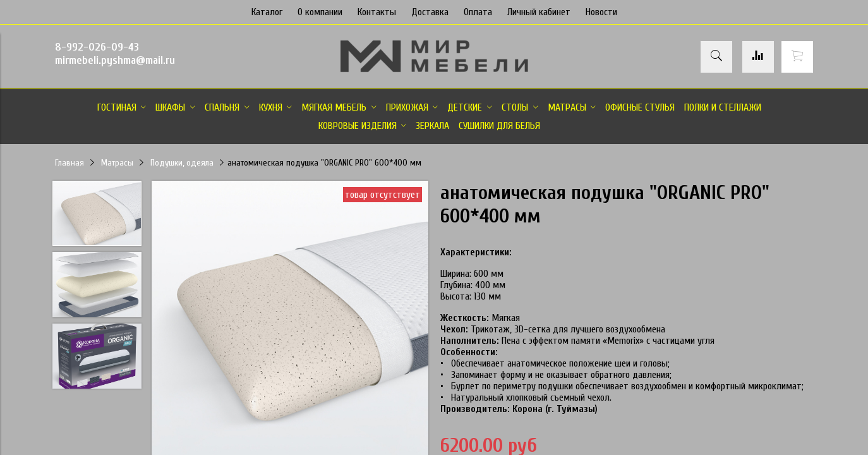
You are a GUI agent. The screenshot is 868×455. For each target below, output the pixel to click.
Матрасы (117, 163)
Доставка (430, 12)
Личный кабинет (539, 12)
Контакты (377, 12)
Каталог (267, 12)
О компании (320, 12)
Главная (69, 163)
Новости (601, 12)
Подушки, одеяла (182, 163)
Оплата (478, 12)
